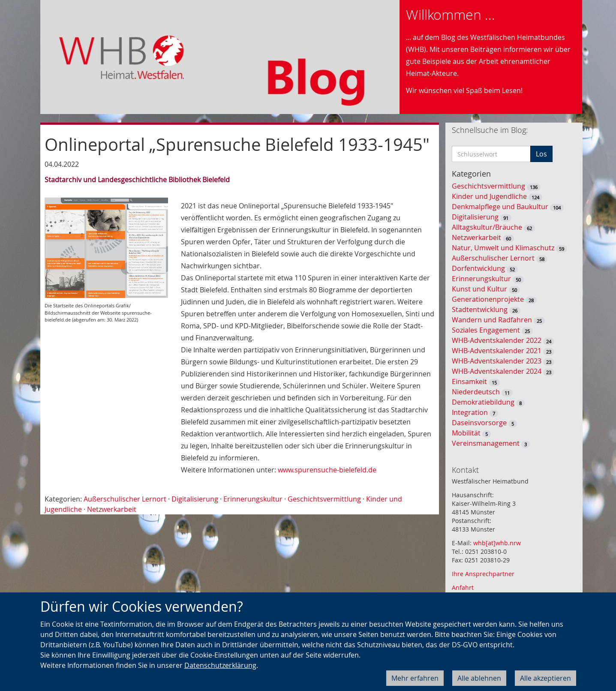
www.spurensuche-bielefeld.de (327, 470)
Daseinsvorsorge (479, 423)
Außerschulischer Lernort (125, 499)
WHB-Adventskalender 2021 (497, 351)
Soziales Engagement (486, 330)
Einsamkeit (469, 382)
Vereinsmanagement (486, 443)
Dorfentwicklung (478, 268)
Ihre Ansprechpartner (483, 574)
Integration (470, 412)
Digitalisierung (195, 499)
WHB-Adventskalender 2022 (497, 340)
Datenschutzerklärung (220, 665)
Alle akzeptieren (545, 678)
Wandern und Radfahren (492, 320)
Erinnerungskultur (253, 499)
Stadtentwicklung (480, 309)
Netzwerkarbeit (112, 509)
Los (541, 154)
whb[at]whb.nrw (497, 543)
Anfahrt (463, 587)
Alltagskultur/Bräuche (487, 227)
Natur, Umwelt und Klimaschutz (503, 248)
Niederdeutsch (476, 392)
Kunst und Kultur (479, 289)
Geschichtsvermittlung (324, 499)
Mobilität (466, 433)
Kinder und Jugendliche (489, 196)
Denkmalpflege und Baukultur (500, 207)
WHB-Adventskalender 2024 (497, 371)
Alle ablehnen (479, 678)
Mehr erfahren (415, 678)
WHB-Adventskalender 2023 (497, 361)
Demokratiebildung (483, 402)
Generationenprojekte (488, 299)
